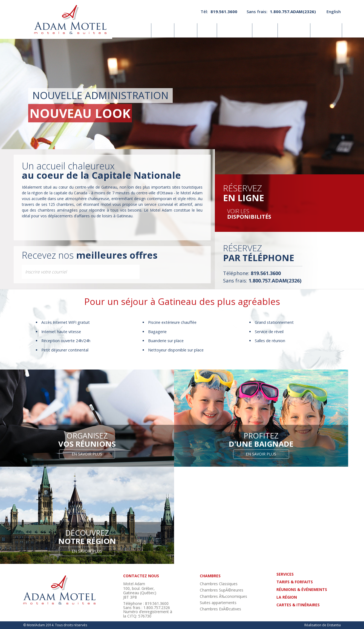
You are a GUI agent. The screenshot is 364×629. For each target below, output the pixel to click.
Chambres (138, 30)
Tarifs (208, 30)
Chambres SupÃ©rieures (222, 590)
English (334, 11)
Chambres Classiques (219, 584)
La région (265, 30)
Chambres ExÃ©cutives (220, 609)
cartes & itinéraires (298, 605)
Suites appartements (218, 603)
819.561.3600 (224, 11)
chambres (210, 576)
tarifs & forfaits (295, 582)
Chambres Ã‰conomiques (223, 596)
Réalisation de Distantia (323, 625)
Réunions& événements (235, 31)
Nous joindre (326, 30)
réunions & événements (302, 589)
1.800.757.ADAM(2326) (293, 11)
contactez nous (141, 576)
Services (163, 30)
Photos (186, 30)
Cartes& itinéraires (294, 31)
